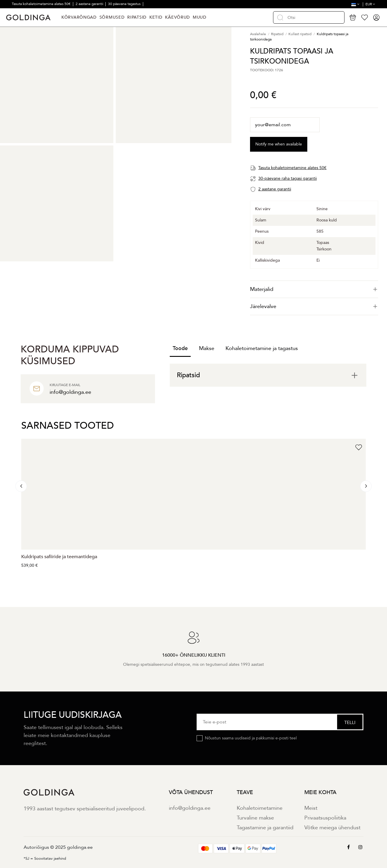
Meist (311, 808)
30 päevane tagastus (125, 4)
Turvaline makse (255, 818)
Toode (180, 348)
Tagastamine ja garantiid (265, 828)
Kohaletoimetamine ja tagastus (262, 348)
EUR (370, 4)
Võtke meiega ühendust (332, 828)
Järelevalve (314, 306)
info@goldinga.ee (190, 808)
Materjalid (314, 289)
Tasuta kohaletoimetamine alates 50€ (42, 4)
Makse (207, 348)
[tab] (314, 289)
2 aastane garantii (90, 4)
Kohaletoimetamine (260, 808)
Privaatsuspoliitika (325, 818)
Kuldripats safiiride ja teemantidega (59, 557)
